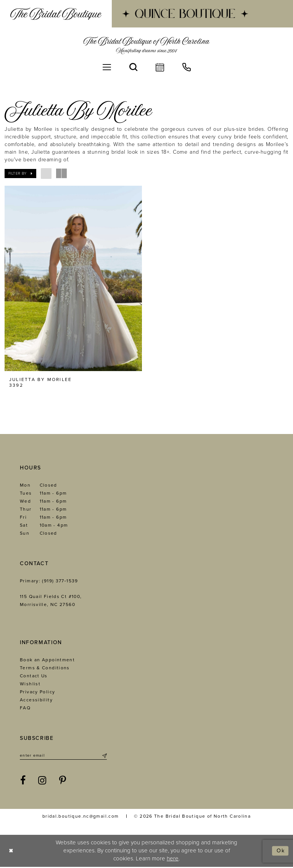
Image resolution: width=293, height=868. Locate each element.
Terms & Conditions (45, 668)
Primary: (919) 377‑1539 (49, 581)
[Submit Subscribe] (104, 756)
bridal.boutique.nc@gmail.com (81, 817)
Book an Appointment (47, 660)
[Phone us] (187, 67)
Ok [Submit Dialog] (280, 852)
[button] (107, 67)
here (173, 860)
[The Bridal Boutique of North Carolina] (147, 45)
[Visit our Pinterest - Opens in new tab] (63, 781)
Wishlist (30, 684)
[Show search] (133, 67)
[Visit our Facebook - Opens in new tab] (23, 781)
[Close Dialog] (12, 852)
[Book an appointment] (160, 67)
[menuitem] (56, 14)
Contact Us (34, 676)
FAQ (25, 708)
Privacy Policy (37, 692)
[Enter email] (63, 756)
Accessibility (36, 700)
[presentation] (73, 278)
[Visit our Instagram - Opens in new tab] (42, 781)
